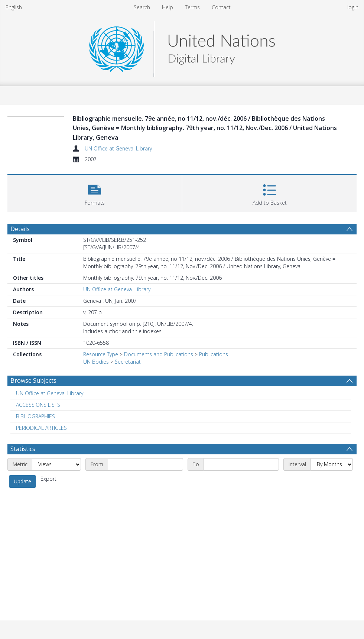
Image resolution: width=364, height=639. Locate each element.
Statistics (23, 449)
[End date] (241, 464)
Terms (192, 7)
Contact (221, 7)
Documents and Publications (159, 354)
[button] (95, 193)
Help (168, 7)
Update (22, 481)
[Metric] (56, 464)
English (14, 7)
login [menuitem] (353, 7)
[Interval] (332, 464)
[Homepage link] (182, 47)
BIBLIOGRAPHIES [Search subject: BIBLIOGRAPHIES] (35, 416)
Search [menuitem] (142, 7)
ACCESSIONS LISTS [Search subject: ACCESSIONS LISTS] (38, 405)
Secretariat (128, 362)
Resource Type (101, 354)
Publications (214, 354)
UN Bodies (96, 362)
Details (20, 229)
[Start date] (145, 464)
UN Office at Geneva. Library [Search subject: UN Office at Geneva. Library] (50, 393)
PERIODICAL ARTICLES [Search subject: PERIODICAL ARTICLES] (41, 428)
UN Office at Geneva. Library (118, 148)
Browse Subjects (33, 380)
